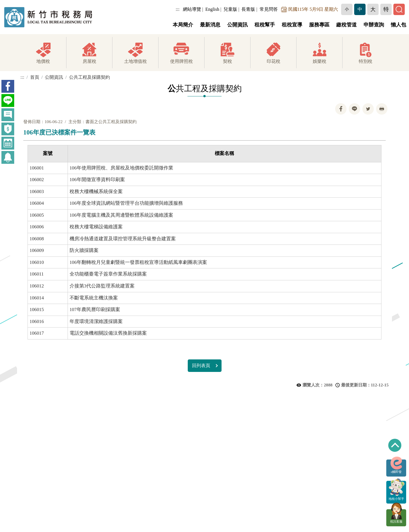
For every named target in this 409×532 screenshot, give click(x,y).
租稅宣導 (292, 25)
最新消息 (210, 25)
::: (178, 9)
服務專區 (319, 25)
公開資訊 (237, 25)
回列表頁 (201, 366)
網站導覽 (192, 9)
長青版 (248, 9)
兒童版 (230, 9)
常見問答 (269, 9)
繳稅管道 (347, 25)
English (212, 9)
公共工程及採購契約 (89, 77)
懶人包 (398, 25)
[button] (347, 9)
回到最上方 (395, 445)
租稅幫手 (265, 25)
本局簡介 (183, 25)
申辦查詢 (374, 25)
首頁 (35, 77)
